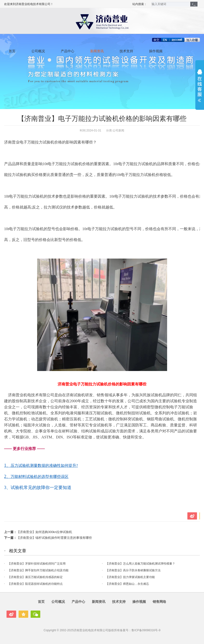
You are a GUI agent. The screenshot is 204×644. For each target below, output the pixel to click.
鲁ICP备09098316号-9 (146, 630)
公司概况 (38, 51)
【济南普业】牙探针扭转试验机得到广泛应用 (37, 564)
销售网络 (159, 602)
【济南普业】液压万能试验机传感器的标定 (35, 577)
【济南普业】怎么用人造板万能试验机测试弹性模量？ (140, 564)
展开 (200, 86)
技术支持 (126, 51)
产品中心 (68, 51)
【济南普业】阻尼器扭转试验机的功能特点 (35, 584)
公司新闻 (118, 130)
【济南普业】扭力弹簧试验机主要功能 (130, 577)
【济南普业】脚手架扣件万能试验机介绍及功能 (38, 570)
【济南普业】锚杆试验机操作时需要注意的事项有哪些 (54, 538)
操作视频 (156, 51)
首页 (12, 51)
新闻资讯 (97, 51)
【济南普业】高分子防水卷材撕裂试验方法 (133, 570)
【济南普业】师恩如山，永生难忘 (127, 584)
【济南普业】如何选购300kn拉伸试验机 (44, 532)
